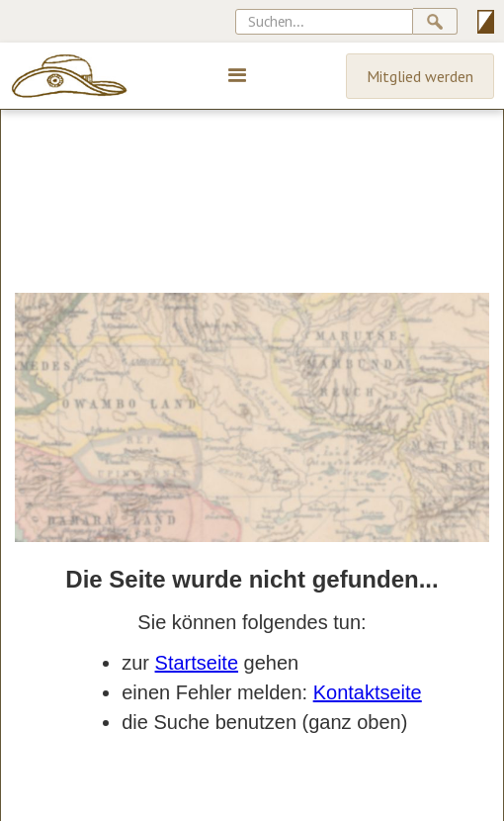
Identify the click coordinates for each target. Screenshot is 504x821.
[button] (238, 76)
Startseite (197, 663)
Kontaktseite (368, 692)
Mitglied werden (420, 76)
